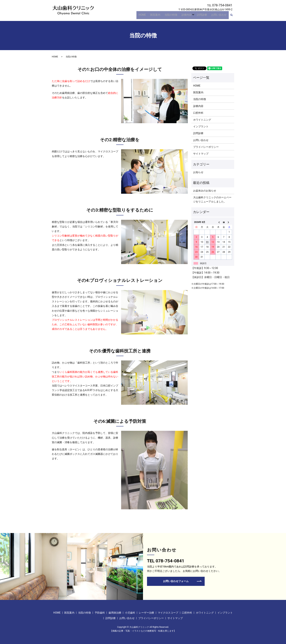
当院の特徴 (175, 16)
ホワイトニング (202, 120)
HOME (150, 16)
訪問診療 (204, 16)
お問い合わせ (220, 16)
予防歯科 (100, 613)
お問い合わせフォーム (176, 581)
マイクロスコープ (168, 613)
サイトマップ (201, 154)
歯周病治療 (115, 613)
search (234, 16)
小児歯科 (130, 613)
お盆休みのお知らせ (205, 191)
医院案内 (161, 16)
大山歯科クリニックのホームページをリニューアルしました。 (212, 199)
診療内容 (189, 16)
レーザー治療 (146, 613)
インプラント (201, 126)
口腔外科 (198, 113)
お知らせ (198, 172)
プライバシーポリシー (206, 147)
